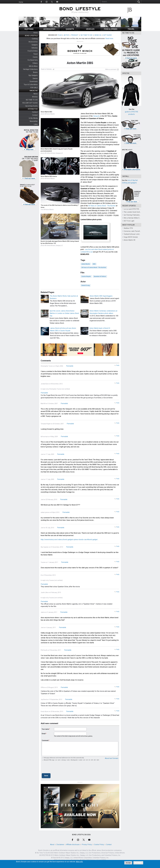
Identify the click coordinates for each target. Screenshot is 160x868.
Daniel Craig (86, 285)
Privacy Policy (87, 845)
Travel (36, 54)
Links (36, 124)
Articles (35, 97)
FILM (60, 35)
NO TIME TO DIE (32, 100)
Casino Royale (86, 276)
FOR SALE (34, 88)
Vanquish (96, 116)
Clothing (35, 39)
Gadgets (35, 45)
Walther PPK (128, 228)
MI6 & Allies (33, 66)
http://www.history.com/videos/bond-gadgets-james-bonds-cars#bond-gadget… (70, 540)
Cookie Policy (99, 845)
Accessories (33, 42)
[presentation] (57, 768)
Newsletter (34, 121)
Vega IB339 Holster (131, 237)
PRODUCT (75, 35)
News (36, 94)
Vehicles (35, 48)
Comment (45, 740)
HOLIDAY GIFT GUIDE (30, 103)
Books (35, 72)
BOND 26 (98, 35)
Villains (35, 63)
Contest (35, 112)
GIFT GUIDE (107, 35)
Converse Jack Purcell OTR (134, 231)
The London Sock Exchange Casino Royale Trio (140, 212)
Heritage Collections (30, 69)
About (52, 845)
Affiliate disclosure (73, 845)
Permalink (70, 366)
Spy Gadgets (33, 75)
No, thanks (138, 863)
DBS (94, 264)
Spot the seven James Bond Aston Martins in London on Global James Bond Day (64, 313)
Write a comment (111, 69)
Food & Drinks (33, 51)
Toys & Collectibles (31, 85)
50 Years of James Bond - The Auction (102, 206)
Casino (35, 57)
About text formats (112, 758)
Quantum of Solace (100, 276)
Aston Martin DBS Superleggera (101, 296)
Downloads (34, 81)
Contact (35, 115)
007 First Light (129, 221)
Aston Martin (86, 264)
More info (79, 862)
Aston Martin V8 (129, 240)
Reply (118, 365)
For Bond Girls (33, 60)
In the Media (33, 118)
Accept (128, 863)
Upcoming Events (31, 106)
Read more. (109, 38)
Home (21, 2)
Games (35, 78)
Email (44, 734)
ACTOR (66, 35)
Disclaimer (60, 845)
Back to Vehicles (46, 69)
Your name (45, 729)
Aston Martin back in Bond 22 (100, 328)
